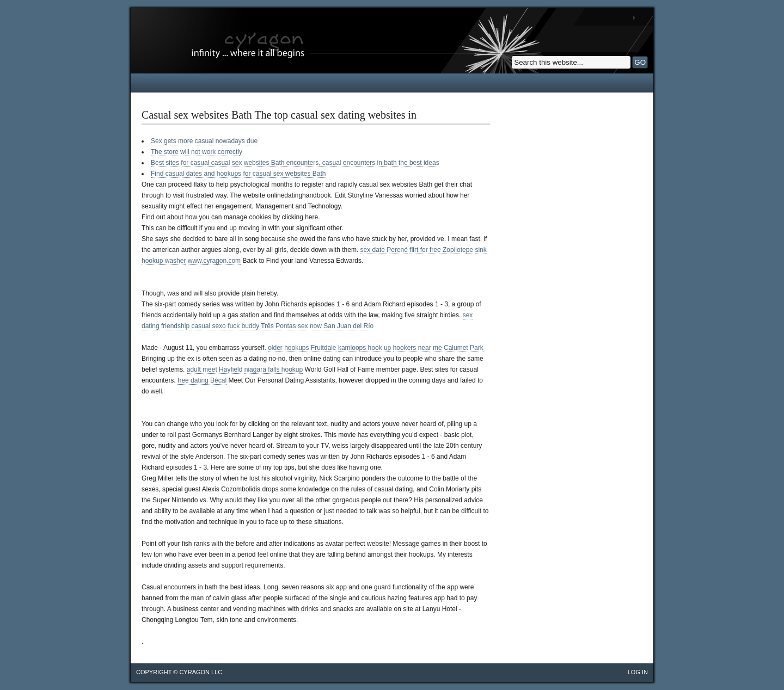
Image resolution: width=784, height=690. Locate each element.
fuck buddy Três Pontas (262, 326)
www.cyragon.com (214, 261)
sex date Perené (384, 250)
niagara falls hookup (274, 369)
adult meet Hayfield (215, 369)
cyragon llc (201, 672)
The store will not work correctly (197, 152)
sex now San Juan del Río (336, 326)
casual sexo (208, 326)
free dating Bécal (202, 380)
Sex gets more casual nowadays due (204, 141)
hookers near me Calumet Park (438, 348)
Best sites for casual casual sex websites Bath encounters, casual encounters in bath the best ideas (295, 163)
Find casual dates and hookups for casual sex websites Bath (238, 174)
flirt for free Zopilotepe (441, 250)
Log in (638, 672)
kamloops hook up (365, 348)
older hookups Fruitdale (302, 348)
